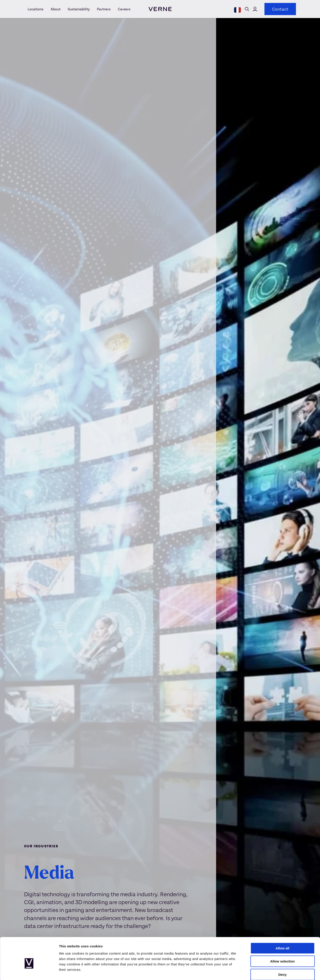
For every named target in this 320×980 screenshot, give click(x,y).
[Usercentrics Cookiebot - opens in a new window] (29, 971)
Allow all (283, 925)
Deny (283, 951)
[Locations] (36, 9)
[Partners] (104, 9)
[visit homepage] (160, 9)
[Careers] (122, 9)
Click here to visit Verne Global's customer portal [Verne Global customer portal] (255, 9)
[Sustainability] (79, 9)
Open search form (247, 9)
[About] (56, 9)
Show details (236, 971)
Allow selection (282, 938)
